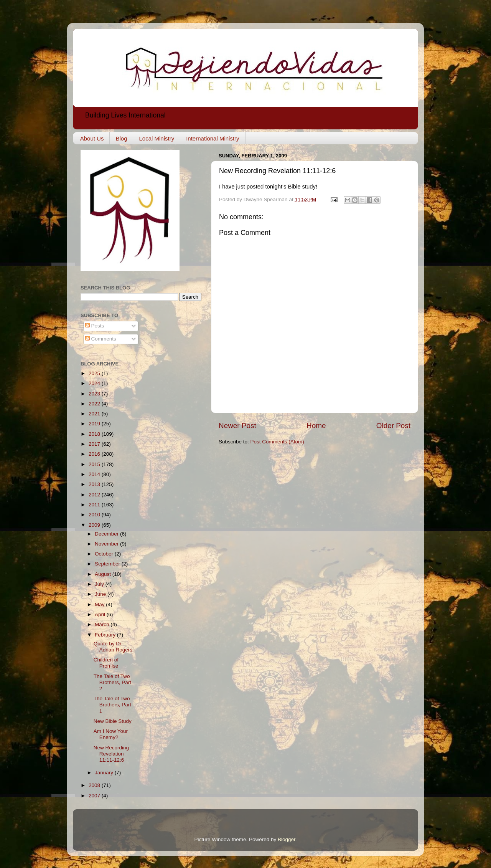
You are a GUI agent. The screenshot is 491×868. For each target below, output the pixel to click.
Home (316, 426)
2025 (95, 373)
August (104, 574)
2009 (95, 525)
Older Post (393, 426)
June (101, 594)
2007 (95, 796)
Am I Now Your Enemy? (111, 734)
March (103, 624)
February (106, 635)
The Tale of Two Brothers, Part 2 (112, 682)
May (100, 604)
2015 (95, 464)
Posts (95, 326)
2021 (95, 414)
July (100, 584)
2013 (95, 484)
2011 (95, 505)
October (105, 554)
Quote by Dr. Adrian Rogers (113, 647)
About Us (92, 138)
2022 (95, 404)
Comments (101, 339)
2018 (95, 434)
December (107, 534)
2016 (95, 454)
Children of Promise (106, 663)
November (107, 544)
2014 (95, 474)
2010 (95, 515)
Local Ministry (157, 138)
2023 (95, 394)
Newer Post (237, 426)
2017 (95, 444)
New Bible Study (113, 721)
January (105, 773)
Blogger (287, 839)
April (101, 614)
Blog (121, 138)
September (108, 564)
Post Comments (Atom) (277, 442)
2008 (95, 785)
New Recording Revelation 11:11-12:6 (111, 754)
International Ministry (213, 138)
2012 (95, 495)
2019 (95, 424)
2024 (95, 383)
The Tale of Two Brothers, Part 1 (112, 705)
